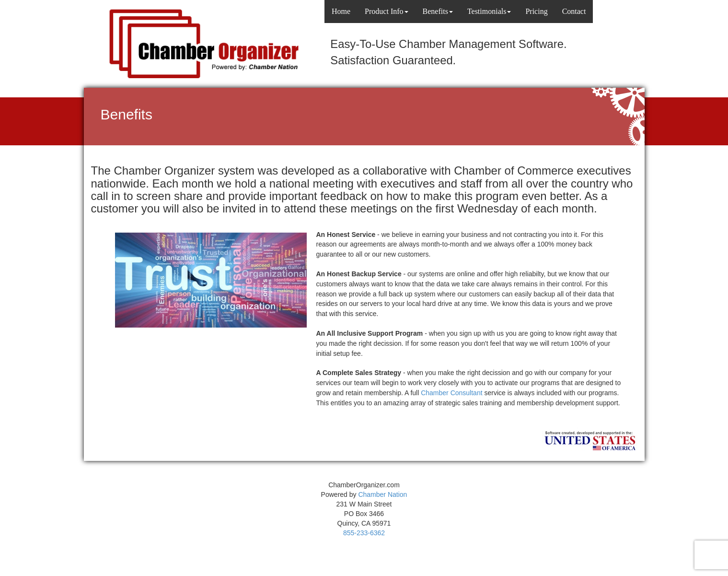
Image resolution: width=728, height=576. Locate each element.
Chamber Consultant (451, 393)
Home (341, 11)
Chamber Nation (382, 494)
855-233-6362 (364, 533)
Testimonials (489, 11)
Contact (574, 11)
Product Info (386, 11)
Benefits (438, 11)
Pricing (536, 11)
